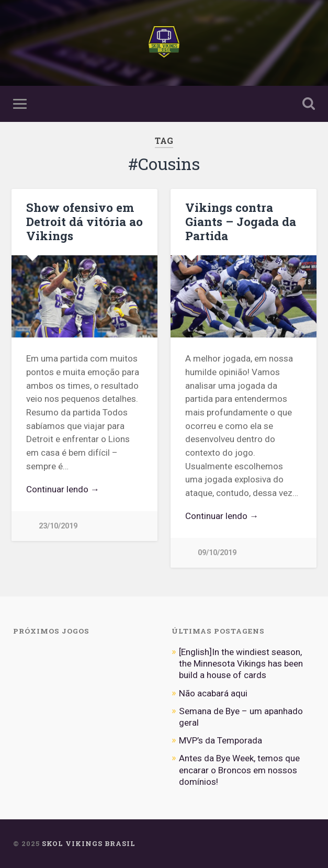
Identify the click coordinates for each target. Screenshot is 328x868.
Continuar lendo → (63, 489)
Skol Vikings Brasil (89, 843)
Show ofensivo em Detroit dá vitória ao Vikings (84, 221)
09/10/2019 (217, 553)
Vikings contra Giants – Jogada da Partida (241, 221)
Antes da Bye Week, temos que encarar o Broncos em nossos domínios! (239, 770)
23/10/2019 (58, 526)
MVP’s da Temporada (220, 740)
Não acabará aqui (213, 693)
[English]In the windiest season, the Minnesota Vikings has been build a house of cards (241, 663)
